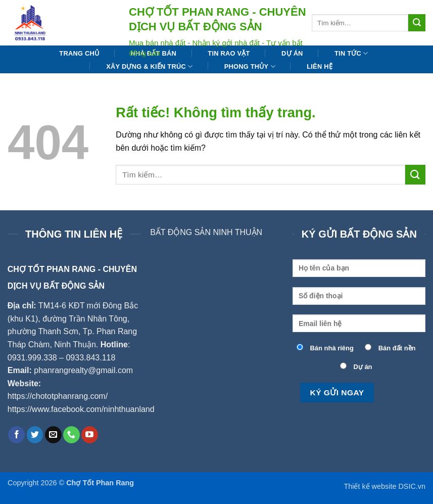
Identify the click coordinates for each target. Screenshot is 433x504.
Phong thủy (250, 66)
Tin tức (351, 53)
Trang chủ (79, 53)
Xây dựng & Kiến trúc (149, 66)
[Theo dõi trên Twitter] (35, 435)
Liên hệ (320, 66)
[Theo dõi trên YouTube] (90, 435)
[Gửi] (417, 23)
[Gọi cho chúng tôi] (71, 435)
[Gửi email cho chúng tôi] (53, 435)
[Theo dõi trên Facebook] (16, 435)
